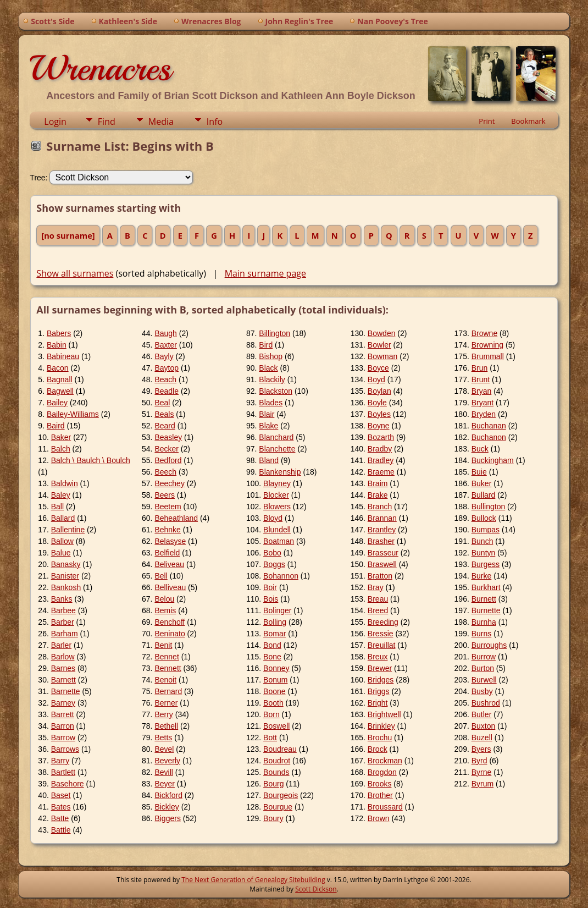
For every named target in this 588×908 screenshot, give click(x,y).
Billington (274, 333)
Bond (272, 645)
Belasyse (170, 541)
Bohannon (281, 576)
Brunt (481, 379)
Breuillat (382, 645)
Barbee (63, 610)
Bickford (168, 795)
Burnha (484, 622)
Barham (65, 634)
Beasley (168, 437)
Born (271, 714)
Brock (378, 749)
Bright (378, 703)
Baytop (167, 368)
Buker (482, 483)
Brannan (382, 518)
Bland (269, 460)
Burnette (486, 610)
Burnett (484, 599)
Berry (163, 714)
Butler (482, 714)
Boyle (377, 403)
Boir (270, 587)
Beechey (169, 483)
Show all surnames (75, 273)
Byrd (479, 761)
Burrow (484, 657)
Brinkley (381, 726)
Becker (167, 449)
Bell (161, 576)
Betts (163, 738)
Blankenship (280, 472)
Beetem (168, 507)
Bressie (381, 634)
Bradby (380, 449)
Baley (61, 495)
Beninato (170, 634)
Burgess (486, 564)
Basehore (68, 784)
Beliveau (169, 564)
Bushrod (486, 703)
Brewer (380, 668)
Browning (487, 345)
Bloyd (273, 518)
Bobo (272, 553)
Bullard (484, 495)
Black (268, 368)
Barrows (65, 749)
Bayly (164, 356)
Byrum (482, 784)
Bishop (271, 356)
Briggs (379, 691)
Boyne (379, 426)
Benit (163, 645)
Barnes (63, 668)
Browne (484, 333)
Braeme (381, 472)
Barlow (63, 657)
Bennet (167, 657)
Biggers (167, 818)
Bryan (482, 391)
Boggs (274, 564)
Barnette (66, 691)
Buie (479, 472)
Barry (60, 761)
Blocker (276, 495)
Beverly (167, 761)
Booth (273, 703)
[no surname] (68, 235)
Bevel (164, 749)
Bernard (168, 691)
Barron (63, 726)
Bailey (57, 403)
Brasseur (383, 553)
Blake (268, 426)
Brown (379, 818)
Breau (378, 599)
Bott (270, 738)
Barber (63, 622)
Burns (482, 634)
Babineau (63, 356)
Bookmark (528, 121)
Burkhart (486, 587)
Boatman (279, 541)
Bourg (273, 784)
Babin (57, 345)
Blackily (272, 379)
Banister (65, 576)
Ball (57, 507)
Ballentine (68, 530)
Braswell (382, 564)
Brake (378, 495)
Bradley (381, 460)
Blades (271, 403)
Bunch (482, 541)
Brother (380, 795)
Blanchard (276, 437)
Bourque (278, 807)
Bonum (275, 680)
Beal (162, 403)
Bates (61, 807)
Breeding (383, 622)
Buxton (484, 726)
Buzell (482, 738)
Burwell (484, 680)
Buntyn (484, 553)
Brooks (380, 784)
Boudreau (280, 749)
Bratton (380, 576)
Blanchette (277, 449)
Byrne (482, 772)
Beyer (165, 784)
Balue (61, 553)
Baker (61, 437)
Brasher (381, 541)
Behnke (167, 530)
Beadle (167, 391)
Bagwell (60, 391)
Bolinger (277, 610)
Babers (59, 333)
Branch (380, 507)
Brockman (385, 761)
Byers (481, 749)
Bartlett (63, 772)
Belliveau (170, 587)
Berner (166, 703)
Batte (60, 818)
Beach (165, 379)
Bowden (382, 333)
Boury (273, 818)
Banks (62, 599)
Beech (165, 472)
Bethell (166, 726)
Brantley (382, 530)
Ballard (63, 518)
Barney (63, 703)
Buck (480, 449)
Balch (61, 449)
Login (55, 122)
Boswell (276, 726)
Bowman (382, 356)
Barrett (63, 714)
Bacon (58, 368)
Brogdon (382, 772)
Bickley (167, 807)
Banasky (66, 564)
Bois (271, 599)
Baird (56, 426)
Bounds (276, 772)
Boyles (379, 414)
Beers (165, 495)
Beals (164, 414)
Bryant (482, 403)
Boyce (378, 368)
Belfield (167, 553)
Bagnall (60, 379)
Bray (376, 587)
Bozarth (381, 437)
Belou (164, 599)
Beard (165, 426)
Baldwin (65, 483)
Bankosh (66, 587)
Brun (480, 368)
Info (215, 122)
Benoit (165, 680)
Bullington (489, 507)
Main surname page (265, 273)
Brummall (488, 356)
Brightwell (384, 714)
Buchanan (489, 426)
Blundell (277, 530)
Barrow (63, 738)
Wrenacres (100, 68)
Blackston (276, 391)
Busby (482, 691)
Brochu (380, 738)
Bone (272, 657)
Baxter (165, 345)
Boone (274, 691)
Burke (482, 576)
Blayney (277, 483)
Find (107, 122)
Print (487, 121)
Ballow (62, 541)
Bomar (274, 634)
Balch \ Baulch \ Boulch (91, 460)
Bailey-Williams (73, 414)
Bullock (484, 518)
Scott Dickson (316, 889)
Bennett (168, 668)
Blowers (277, 507)
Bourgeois (281, 795)
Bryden (484, 414)
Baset (61, 795)
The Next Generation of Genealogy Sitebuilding (253, 880)
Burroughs (489, 645)
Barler (61, 645)
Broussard (385, 807)
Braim (378, 483)
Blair (267, 414)
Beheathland (176, 518)
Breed (378, 610)
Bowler (379, 345)
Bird (266, 345)
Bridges (381, 680)
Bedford (168, 460)
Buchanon (489, 437)
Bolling (275, 622)
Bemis (165, 610)
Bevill (163, 772)
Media (161, 122)
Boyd (376, 379)
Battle (61, 830)
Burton (483, 668)
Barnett (63, 680)
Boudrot (277, 761)
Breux (378, 657)
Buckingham (493, 460)
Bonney (276, 668)
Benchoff (170, 622)
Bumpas (486, 530)
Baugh (165, 333)
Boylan (379, 391)
